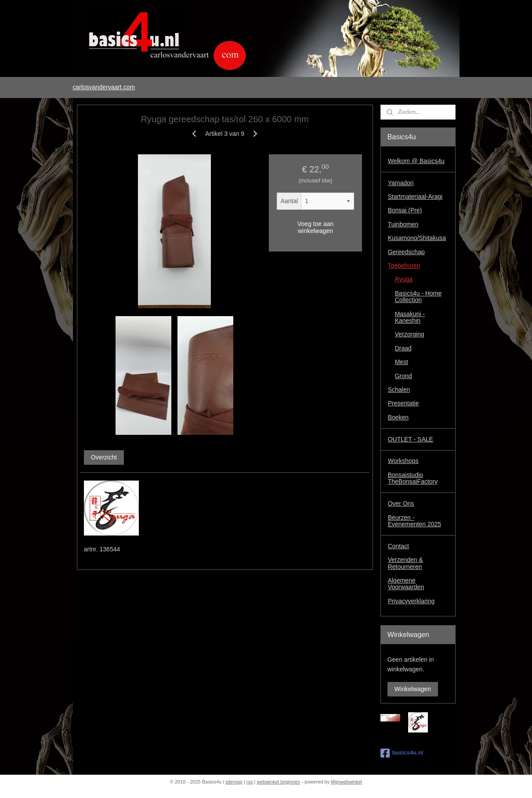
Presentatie (404, 403)
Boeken (398, 417)
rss (250, 782)
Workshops (403, 461)
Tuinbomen (403, 224)
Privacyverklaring (411, 601)
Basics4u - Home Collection (418, 297)
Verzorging (410, 334)
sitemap (234, 782)
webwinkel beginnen (279, 782)
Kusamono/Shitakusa (417, 238)
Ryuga (404, 279)
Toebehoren (404, 266)
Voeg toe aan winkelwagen (315, 227)
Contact (398, 546)
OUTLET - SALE (411, 439)
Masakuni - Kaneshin (410, 317)
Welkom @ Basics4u (416, 161)
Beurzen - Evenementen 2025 (414, 521)
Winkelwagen (413, 689)
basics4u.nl (402, 753)
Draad (403, 348)
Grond (404, 376)
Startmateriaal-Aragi (415, 197)
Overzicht (103, 457)
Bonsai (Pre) (405, 210)
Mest (402, 362)
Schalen (399, 390)
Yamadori (401, 183)
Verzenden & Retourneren (405, 563)
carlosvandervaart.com (104, 87)
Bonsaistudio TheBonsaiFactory (413, 478)
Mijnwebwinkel (346, 782)
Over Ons (401, 503)
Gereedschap (406, 252)
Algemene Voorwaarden (406, 584)
